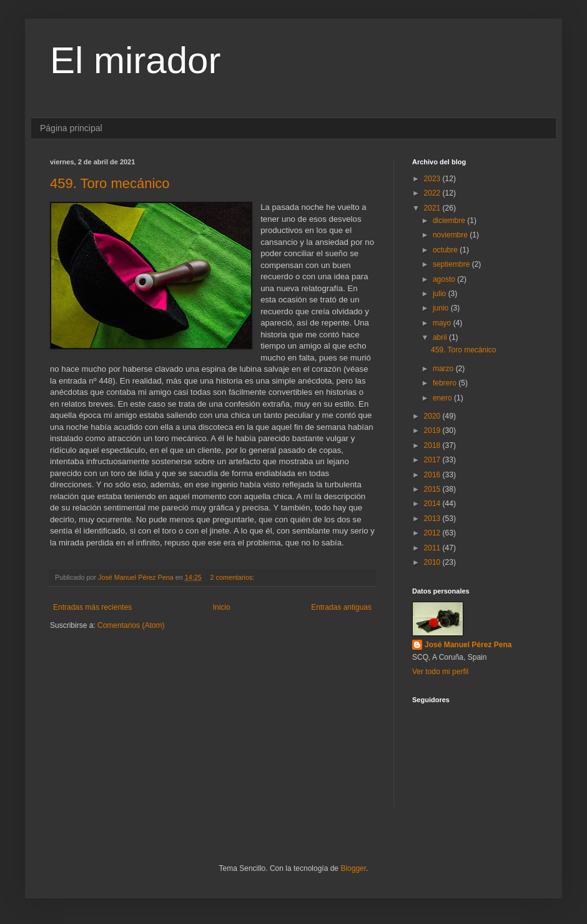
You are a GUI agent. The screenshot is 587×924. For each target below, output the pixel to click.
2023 (433, 179)
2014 (433, 504)
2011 (433, 548)
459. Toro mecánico (110, 183)
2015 (433, 489)
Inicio (222, 607)
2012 (433, 533)
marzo (444, 369)
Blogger (353, 868)
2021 (433, 208)
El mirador (135, 60)
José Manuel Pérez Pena (468, 645)
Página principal (71, 128)
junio (442, 308)
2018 (433, 445)
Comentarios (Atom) (131, 625)
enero (443, 398)
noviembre (451, 235)
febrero (446, 383)
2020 (433, 416)
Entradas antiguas (341, 607)
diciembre (450, 221)
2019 (433, 430)
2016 (433, 475)
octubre (446, 250)
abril (441, 337)
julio (441, 294)
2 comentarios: (234, 577)
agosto (445, 279)
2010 (433, 562)
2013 (433, 519)
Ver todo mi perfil (440, 672)
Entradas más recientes (92, 607)
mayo (443, 323)
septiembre (452, 264)
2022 (433, 193)
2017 (433, 460)
